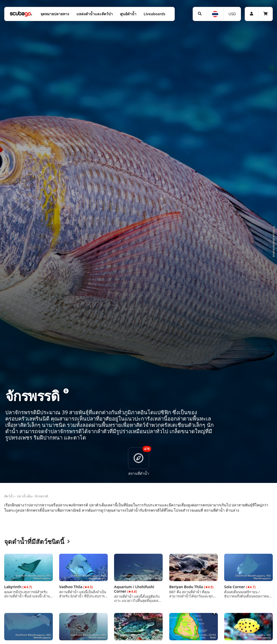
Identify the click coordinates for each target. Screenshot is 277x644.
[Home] (21, 14)
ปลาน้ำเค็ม (24, 496)
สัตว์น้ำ (9, 496)
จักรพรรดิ (41, 496)
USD (232, 14)
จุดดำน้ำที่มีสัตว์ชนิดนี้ (37, 542)
